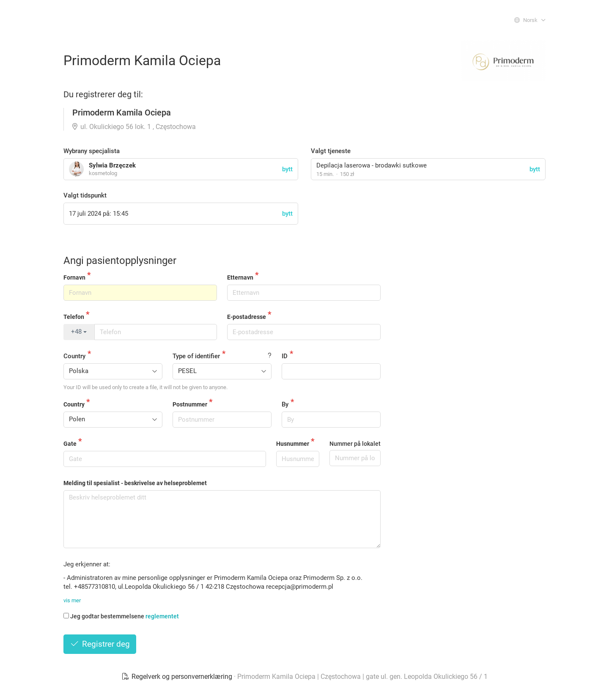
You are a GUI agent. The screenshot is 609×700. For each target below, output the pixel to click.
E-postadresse (247, 317)
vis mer (72, 600)
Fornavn (74, 277)
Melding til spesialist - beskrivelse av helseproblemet (135, 483)
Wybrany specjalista (92, 151)
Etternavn (240, 277)
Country (74, 356)
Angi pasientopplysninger (120, 261)
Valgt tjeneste (331, 151)
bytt (535, 169)
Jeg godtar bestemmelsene (121, 616)
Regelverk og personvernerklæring (178, 677)
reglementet (162, 616)
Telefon (74, 317)
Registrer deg (100, 644)
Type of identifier (196, 356)
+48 (79, 332)
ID (285, 356)
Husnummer (293, 444)
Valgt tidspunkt (85, 195)
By (285, 404)
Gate (70, 444)
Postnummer (190, 404)
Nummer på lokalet (355, 444)
